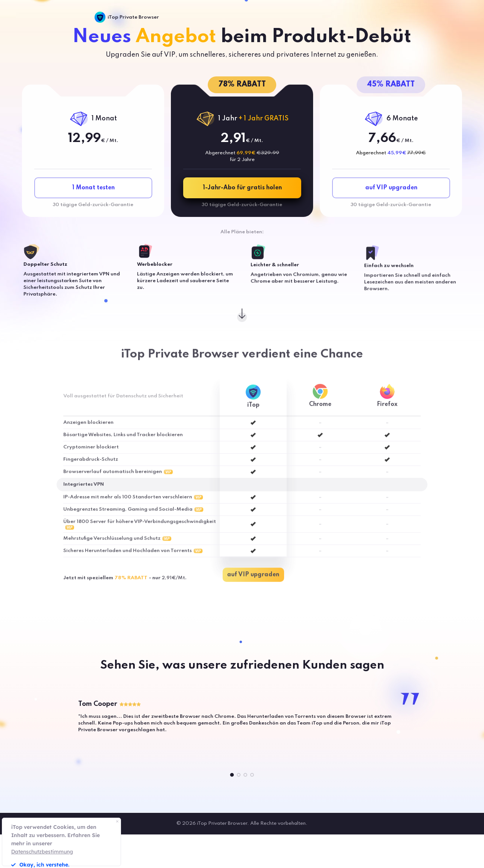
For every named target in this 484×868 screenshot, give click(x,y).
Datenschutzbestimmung (42, 852)
